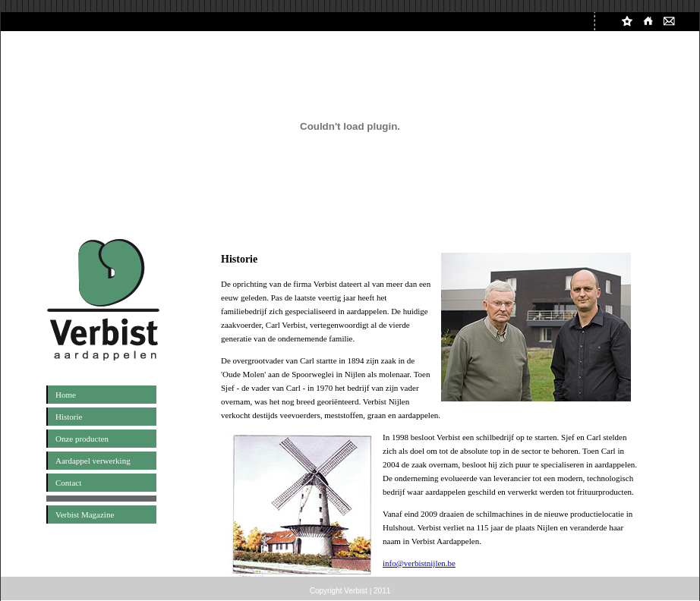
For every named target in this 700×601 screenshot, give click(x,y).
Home (66, 395)
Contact (68, 483)
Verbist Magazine (85, 514)
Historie (69, 417)
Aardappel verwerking (93, 461)
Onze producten (82, 439)
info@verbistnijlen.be (419, 563)
